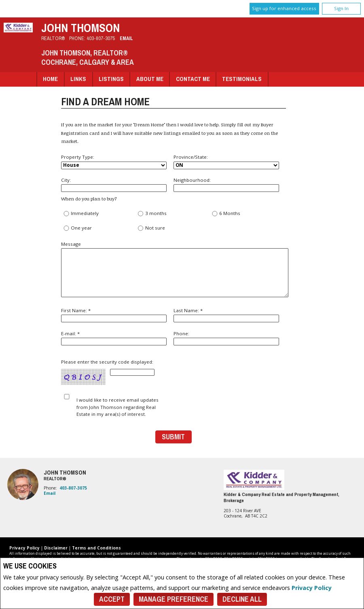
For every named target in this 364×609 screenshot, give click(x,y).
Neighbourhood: (226, 184)
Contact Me (193, 79)
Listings (111, 79)
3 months (152, 214)
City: (114, 184)
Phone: (226, 338)
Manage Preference (174, 599)
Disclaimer (56, 548)
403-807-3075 (101, 38)
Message (174, 269)
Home (50, 79)
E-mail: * (114, 338)
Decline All (242, 599)
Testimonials (242, 79)
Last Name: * (226, 315)
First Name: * (114, 315)
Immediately (81, 214)
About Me (150, 79)
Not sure (151, 228)
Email (126, 38)
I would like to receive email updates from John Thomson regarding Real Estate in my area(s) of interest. (117, 407)
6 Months (226, 214)
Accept (112, 599)
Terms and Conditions (96, 548)
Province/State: (226, 162)
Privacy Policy (312, 588)
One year (78, 228)
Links (78, 79)
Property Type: (114, 162)
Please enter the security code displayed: (108, 372)
